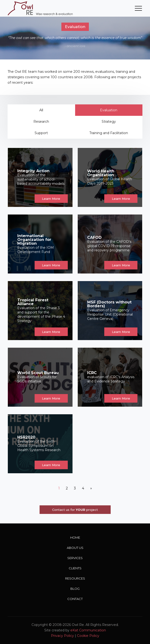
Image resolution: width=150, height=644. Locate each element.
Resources (75, 578)
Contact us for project (75, 510)
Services (75, 558)
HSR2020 (26, 437)
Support (41, 133)
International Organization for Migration (34, 240)
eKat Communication (88, 630)
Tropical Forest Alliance (33, 302)
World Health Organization (101, 173)
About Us (75, 548)
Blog (75, 589)
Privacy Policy (62, 636)
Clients (75, 568)
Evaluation (109, 110)
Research (41, 122)
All (41, 110)
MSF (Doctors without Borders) (109, 304)
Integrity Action (33, 171)
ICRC (92, 373)
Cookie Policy (88, 636)
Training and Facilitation (109, 133)
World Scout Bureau (38, 373)
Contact (75, 599)
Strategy (109, 122)
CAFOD (94, 237)
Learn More (51, 199)
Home (75, 537)
